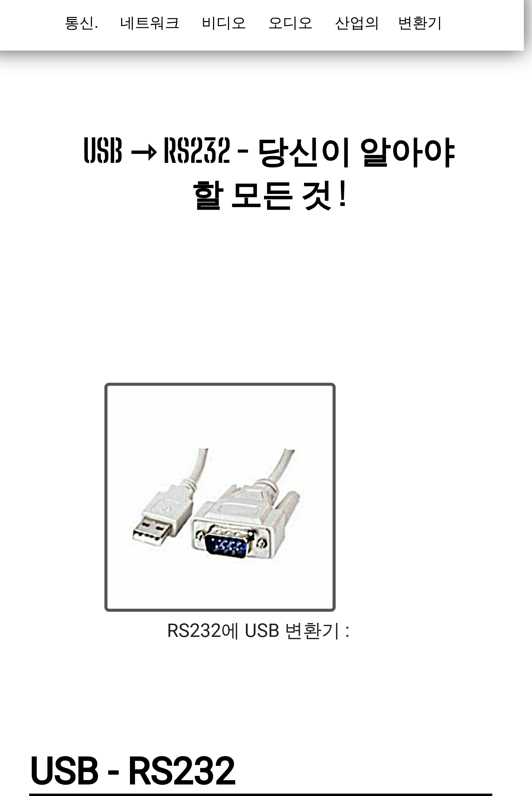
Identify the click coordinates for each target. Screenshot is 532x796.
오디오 (292, 23)
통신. (83, 23)
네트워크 (152, 23)
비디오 (226, 23)
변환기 (424, 23)
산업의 (359, 23)
